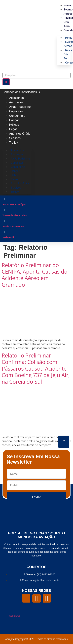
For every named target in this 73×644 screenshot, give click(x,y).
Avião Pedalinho (20, 107)
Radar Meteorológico (15, 204)
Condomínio (17, 116)
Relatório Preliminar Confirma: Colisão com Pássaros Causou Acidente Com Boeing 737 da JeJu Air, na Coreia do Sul (36, 369)
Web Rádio (9, 237)
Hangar (14, 120)
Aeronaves (16, 102)
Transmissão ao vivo (15, 215)
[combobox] (36, 75)
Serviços (15, 138)
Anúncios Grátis (20, 134)
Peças (13, 129)
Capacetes (16, 111)
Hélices (14, 125)
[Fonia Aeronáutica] (4, 221)
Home (67, 5)
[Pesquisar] (6, 82)
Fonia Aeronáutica (13, 226)
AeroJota (14, 616)
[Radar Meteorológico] (4, 199)
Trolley (14, 143)
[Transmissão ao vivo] (4, 210)
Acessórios (16, 98)
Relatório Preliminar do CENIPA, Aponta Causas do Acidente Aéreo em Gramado (35, 275)
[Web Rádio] (4, 232)
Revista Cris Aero (68, 22)
